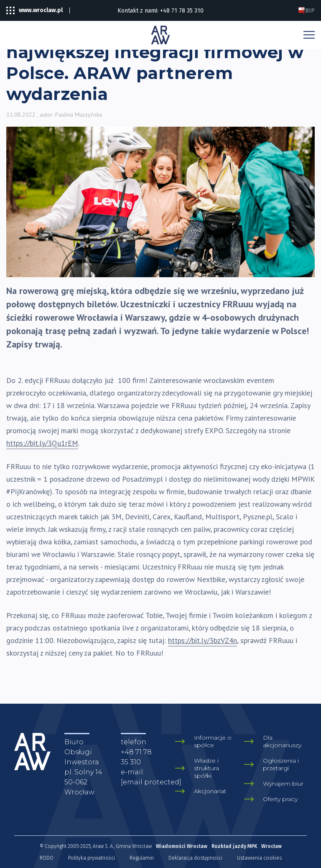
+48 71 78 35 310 (182, 11)
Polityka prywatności (92, 858)
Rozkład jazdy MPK (234, 846)
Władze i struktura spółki (206, 768)
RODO (47, 858)
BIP (306, 11)
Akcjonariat (210, 791)
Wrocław (271, 846)
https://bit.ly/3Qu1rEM (42, 443)
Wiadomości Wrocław (182, 846)
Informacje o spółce (213, 741)
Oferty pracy (280, 799)
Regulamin (142, 858)
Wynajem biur (283, 784)
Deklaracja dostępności (195, 858)
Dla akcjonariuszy (282, 741)
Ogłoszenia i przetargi (281, 764)
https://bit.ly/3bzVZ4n (203, 640)
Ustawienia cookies (259, 858)
